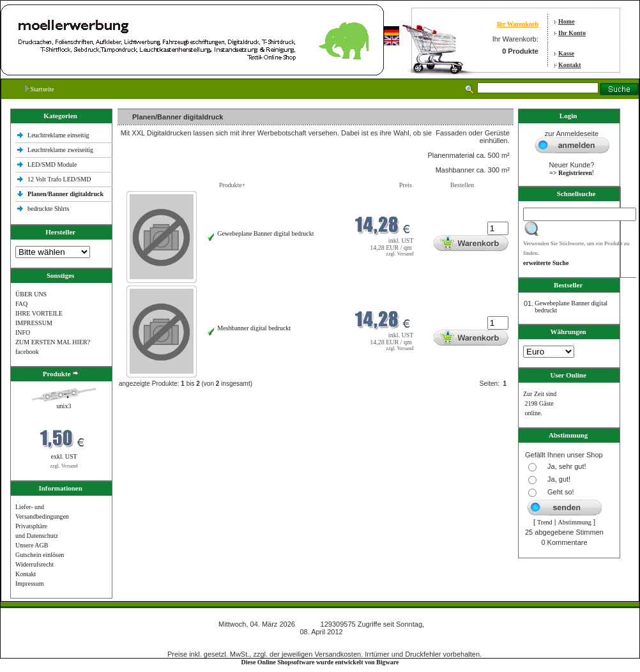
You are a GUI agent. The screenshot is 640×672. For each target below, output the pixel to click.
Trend (545, 522)
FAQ (21, 304)
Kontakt (570, 65)
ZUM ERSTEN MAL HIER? (53, 342)
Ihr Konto (572, 33)
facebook (27, 352)
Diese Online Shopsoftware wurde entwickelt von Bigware (320, 662)
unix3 (64, 406)
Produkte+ (232, 185)
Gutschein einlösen (40, 555)
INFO (23, 332)
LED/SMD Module (52, 164)
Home (567, 21)
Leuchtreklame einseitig (59, 135)
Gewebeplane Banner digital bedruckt (265, 233)
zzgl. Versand (64, 466)
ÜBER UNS (31, 294)
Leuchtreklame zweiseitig (61, 150)
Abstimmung (575, 522)
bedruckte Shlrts (48, 209)
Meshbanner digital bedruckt (254, 328)
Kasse (566, 53)
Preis (406, 185)
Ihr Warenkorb (518, 24)
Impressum (29, 584)
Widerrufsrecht (34, 564)
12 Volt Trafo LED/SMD (59, 179)
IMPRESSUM (34, 323)
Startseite (40, 89)
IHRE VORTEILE (39, 313)
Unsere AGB (32, 545)
